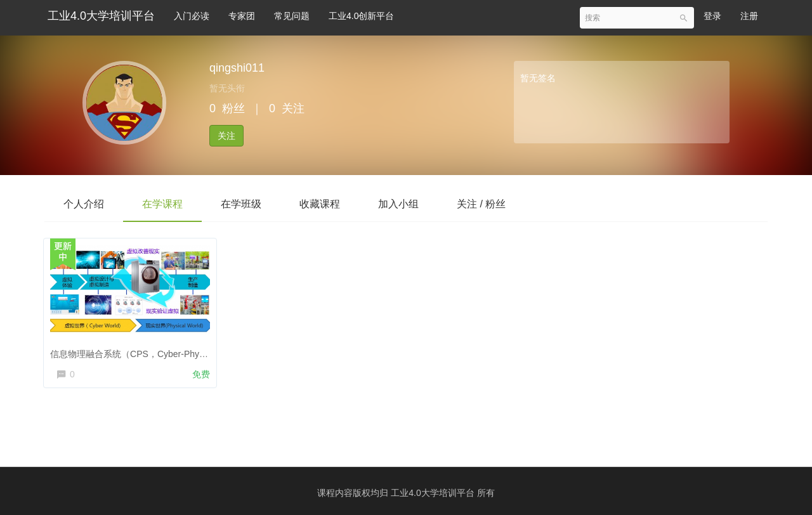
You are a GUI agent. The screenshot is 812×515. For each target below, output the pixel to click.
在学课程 (162, 204)
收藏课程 (320, 204)
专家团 (242, 16)
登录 (712, 16)
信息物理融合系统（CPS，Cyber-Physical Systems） (159, 351)
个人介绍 (84, 204)
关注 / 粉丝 (481, 204)
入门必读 (192, 16)
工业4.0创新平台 (361, 16)
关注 (226, 136)
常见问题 (292, 16)
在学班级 (241, 204)
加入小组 (398, 204)
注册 (749, 16)
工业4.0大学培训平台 (101, 16)
